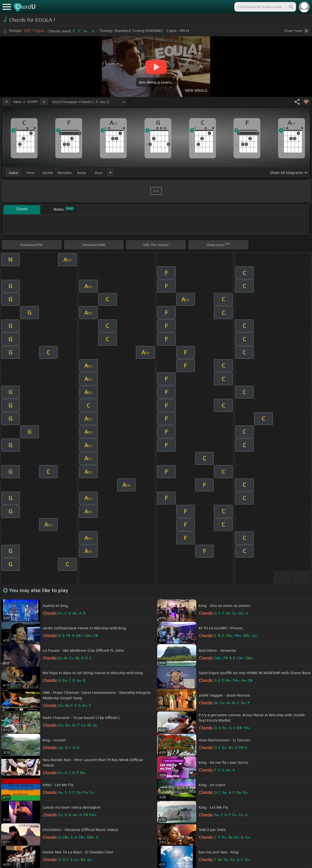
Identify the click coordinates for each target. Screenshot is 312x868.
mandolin (65, 173)
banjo (82, 173)
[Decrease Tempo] (7, 102)
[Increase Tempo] (44, 102)
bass (99, 173)
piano (31, 173)
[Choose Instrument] (110, 173)
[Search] (291, 7)
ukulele (48, 173)
